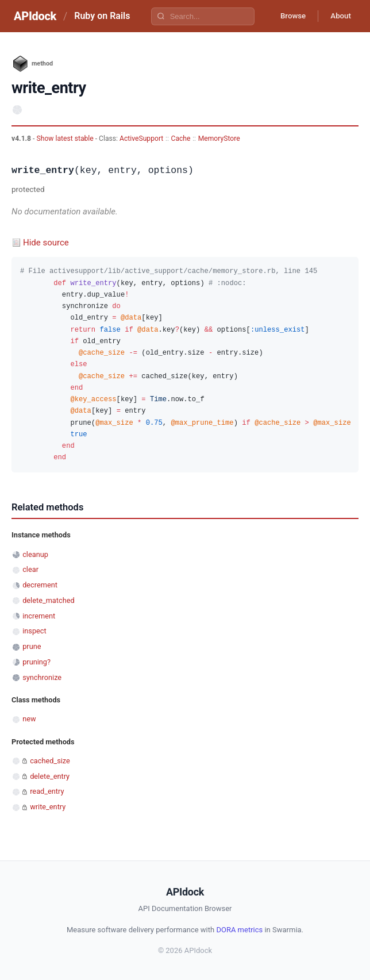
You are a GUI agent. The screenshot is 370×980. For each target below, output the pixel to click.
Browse (286, 16)
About (338, 16)
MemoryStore (219, 139)
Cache (181, 139)
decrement (40, 585)
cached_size (50, 761)
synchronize (42, 677)
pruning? (36, 662)
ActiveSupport (141, 139)
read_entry (47, 791)
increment (39, 616)
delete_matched (48, 600)
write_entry (48, 807)
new (29, 719)
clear (30, 569)
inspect (34, 631)
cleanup (35, 554)
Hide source (46, 243)
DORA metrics (239, 930)
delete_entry (50, 776)
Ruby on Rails (102, 16)
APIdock (35, 16)
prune (32, 646)
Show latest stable (65, 139)
